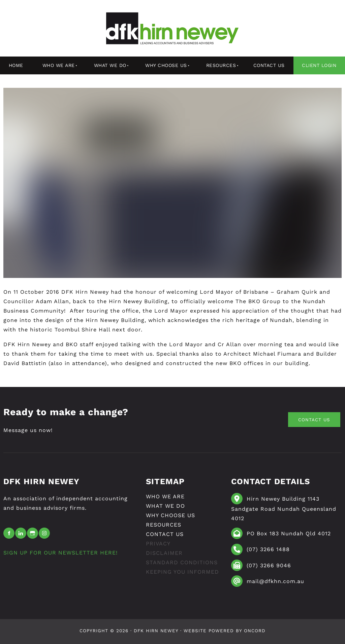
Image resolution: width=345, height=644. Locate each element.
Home (16, 65)
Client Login (319, 65)
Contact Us (269, 65)
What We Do (110, 65)
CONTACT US (307, 417)
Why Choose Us (166, 65)
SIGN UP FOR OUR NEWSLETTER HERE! (60, 553)
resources (221, 65)
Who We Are (59, 65)
